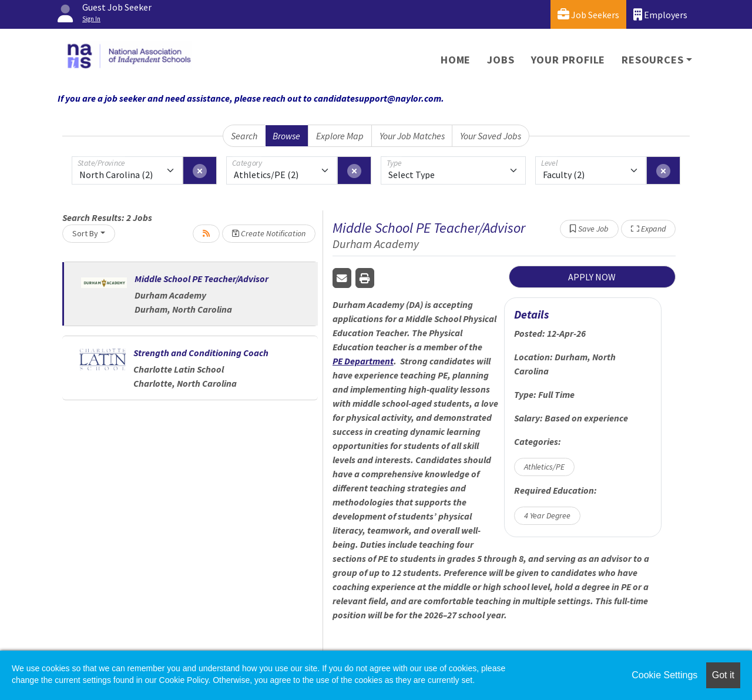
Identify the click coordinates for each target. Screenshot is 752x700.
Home (456, 60)
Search (244, 136)
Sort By (85, 233)
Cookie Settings (664, 675)
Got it (723, 675)
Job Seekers (588, 14)
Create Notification (269, 233)
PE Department (363, 361)
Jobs (501, 60)
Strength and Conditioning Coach (201, 353)
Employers (660, 14)
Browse (286, 136)
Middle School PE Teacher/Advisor (202, 279)
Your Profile (568, 60)
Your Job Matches (412, 136)
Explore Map (340, 136)
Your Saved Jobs (491, 136)
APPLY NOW (592, 277)
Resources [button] (652, 60)
